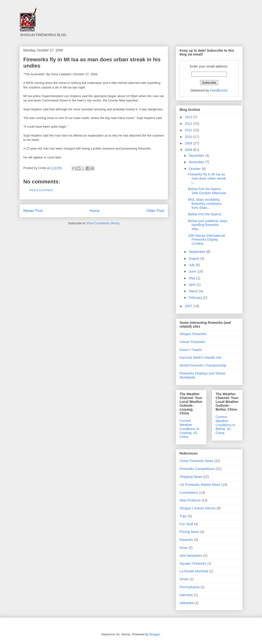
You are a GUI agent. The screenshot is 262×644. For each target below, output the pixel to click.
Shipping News (191, 477)
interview (186, 595)
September (197, 252)
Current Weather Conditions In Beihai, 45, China (225, 425)
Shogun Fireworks (193, 334)
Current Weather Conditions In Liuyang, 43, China (189, 429)
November (197, 162)
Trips (183, 516)
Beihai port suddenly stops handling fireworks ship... (208, 225)
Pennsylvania (190, 587)
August (194, 258)
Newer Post (33, 211)
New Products (190, 500)
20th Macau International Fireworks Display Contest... (206, 240)
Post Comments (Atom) (103, 223)
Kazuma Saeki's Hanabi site (200, 357)
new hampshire (191, 556)
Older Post (155, 211)
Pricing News (189, 532)
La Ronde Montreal (194, 571)
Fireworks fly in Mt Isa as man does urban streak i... (207, 178)
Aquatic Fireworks (193, 563)
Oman (184, 579)
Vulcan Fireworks (192, 342)
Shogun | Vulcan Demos (198, 508)
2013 (189, 117)
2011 (189, 130)
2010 (189, 137)
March (194, 291)
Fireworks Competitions (197, 469)
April (193, 285)
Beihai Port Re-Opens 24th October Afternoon (207, 191)
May (192, 278)
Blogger (155, 634)
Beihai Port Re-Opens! (205, 214)
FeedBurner (219, 90)
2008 (189, 150)
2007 (189, 306)
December (197, 156)
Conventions (189, 493)
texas (184, 548)
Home (95, 211)
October (195, 169)
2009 (189, 143)
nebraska (187, 603)
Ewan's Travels (191, 350)
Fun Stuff (186, 524)
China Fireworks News (196, 461)
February (196, 298)
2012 (189, 124)
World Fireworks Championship (203, 365)
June (193, 271)
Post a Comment (41, 190)
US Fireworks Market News (200, 485)
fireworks (186, 540)
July (192, 265)
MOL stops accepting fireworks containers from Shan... (205, 204)
